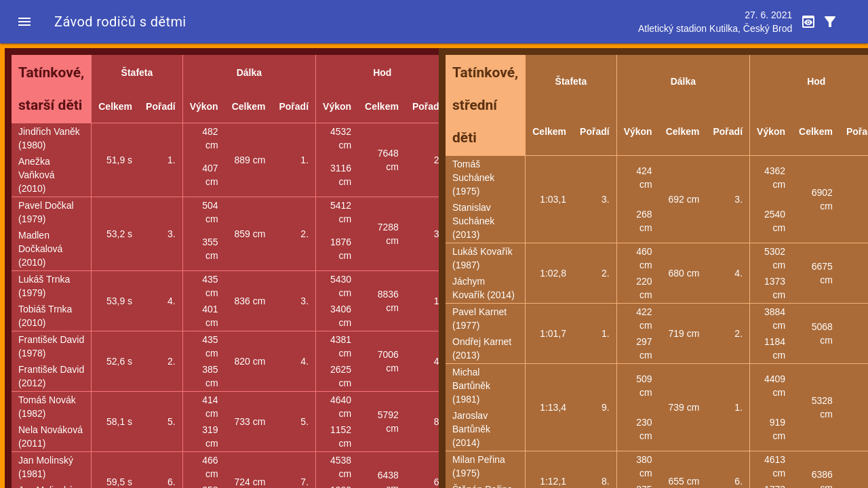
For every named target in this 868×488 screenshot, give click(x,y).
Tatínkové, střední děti (485, 105)
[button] (24, 22)
